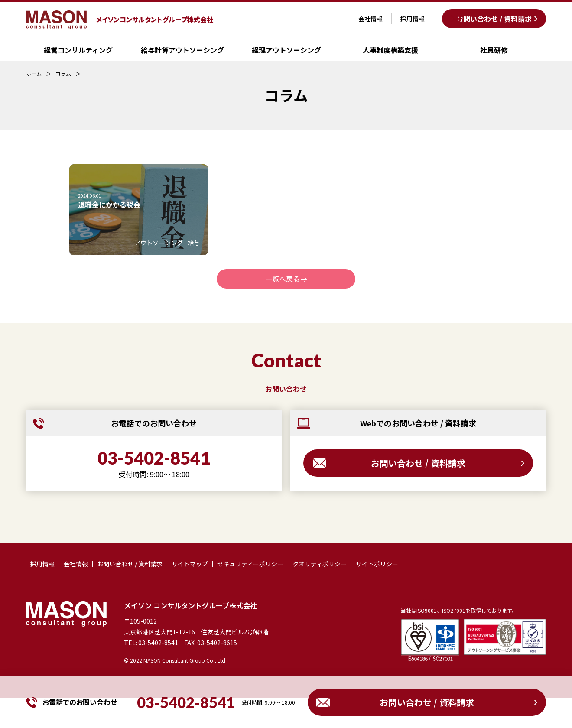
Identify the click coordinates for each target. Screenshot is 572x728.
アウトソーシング (159, 243)
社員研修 (494, 50)
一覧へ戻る (283, 279)
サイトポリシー (377, 564)
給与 (194, 243)
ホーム (34, 74)
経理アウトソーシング (286, 50)
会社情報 (370, 19)
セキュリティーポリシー (250, 564)
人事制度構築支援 (390, 50)
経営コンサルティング (78, 50)
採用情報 (413, 19)
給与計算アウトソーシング (182, 50)
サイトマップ (190, 564)
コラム (63, 74)
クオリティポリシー (320, 564)
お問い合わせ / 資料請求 (494, 19)
